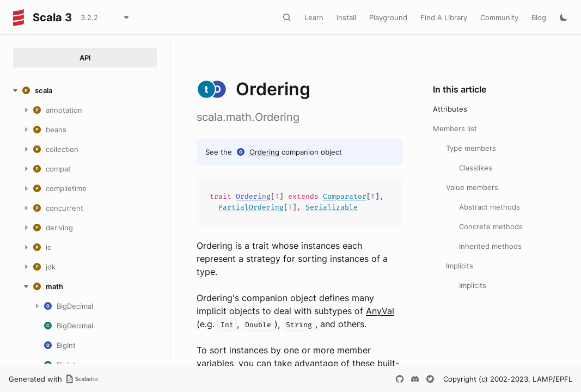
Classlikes (476, 168)
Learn (314, 17)
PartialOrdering (251, 207)
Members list (455, 128)
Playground (388, 17)
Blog (539, 17)
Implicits (460, 266)
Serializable (332, 207)
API (85, 58)
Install (346, 17)
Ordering (264, 152)
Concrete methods (491, 226)
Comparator (345, 196)
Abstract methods (490, 207)
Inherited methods (490, 246)
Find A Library (444, 17)
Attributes (450, 109)
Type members (471, 148)
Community (499, 17)
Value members (472, 187)
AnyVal (380, 311)
